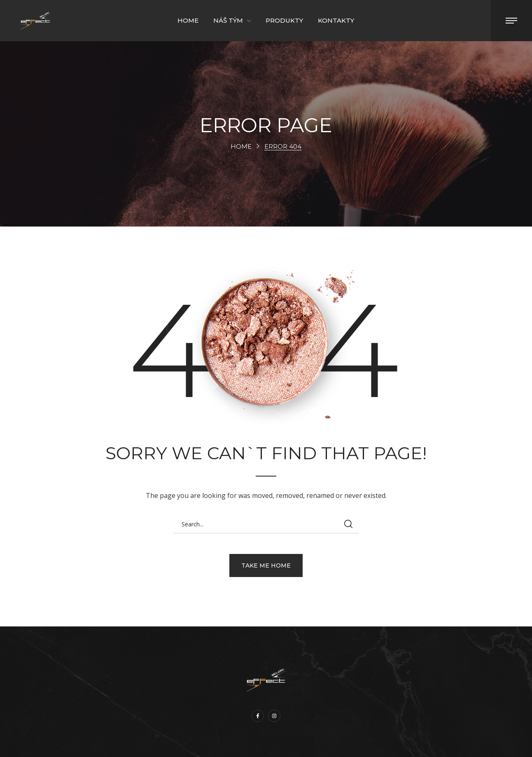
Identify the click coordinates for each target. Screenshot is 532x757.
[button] (266, 565)
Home (241, 146)
